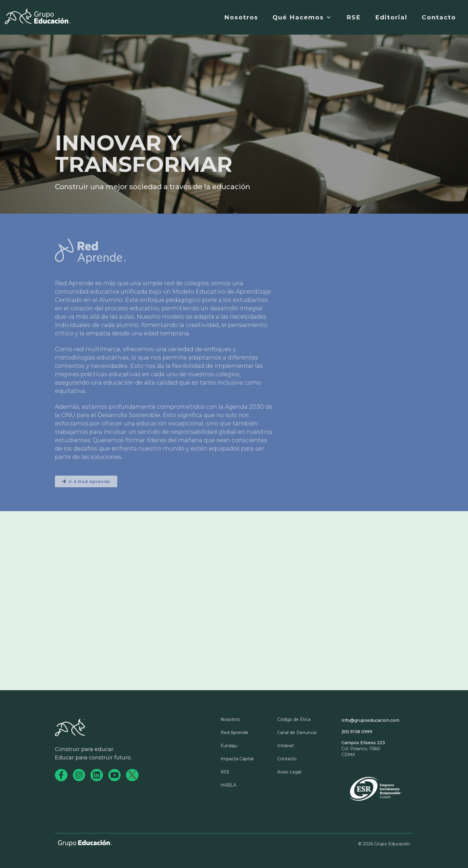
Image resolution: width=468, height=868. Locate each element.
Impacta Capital (237, 759)
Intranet (286, 746)
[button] (86, 481)
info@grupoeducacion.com (370, 720)
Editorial (391, 17)
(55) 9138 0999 (357, 732)
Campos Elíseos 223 (363, 743)
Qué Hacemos (302, 17)
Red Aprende (234, 733)
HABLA (228, 785)
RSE (354, 17)
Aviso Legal (289, 772)
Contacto (439, 17)
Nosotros (241, 17)
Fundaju (229, 746)
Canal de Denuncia (297, 733)
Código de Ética (294, 719)
